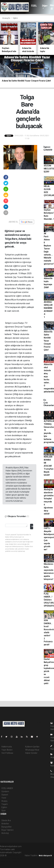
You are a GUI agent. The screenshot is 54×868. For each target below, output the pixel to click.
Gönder (32, 526)
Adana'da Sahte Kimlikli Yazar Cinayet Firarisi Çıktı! (48, 341)
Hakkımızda (7, 747)
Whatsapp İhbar (32, 750)
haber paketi (6, 858)
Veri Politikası (7, 753)
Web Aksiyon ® (45, 856)
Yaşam (5, 804)
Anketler (5, 824)
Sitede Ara (6, 820)
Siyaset (5, 795)
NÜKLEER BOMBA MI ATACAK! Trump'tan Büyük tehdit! (49, 466)
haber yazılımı (13, 855)
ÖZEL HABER (35, 7)
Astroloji (5, 833)
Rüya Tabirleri (7, 830)
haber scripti (17, 858)
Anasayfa (6, 18)
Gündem (5, 791)
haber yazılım (6, 862)
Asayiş (4, 801)
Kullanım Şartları (32, 747)
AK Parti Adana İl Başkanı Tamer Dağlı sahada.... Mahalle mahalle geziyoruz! (49, 249)
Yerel (4, 798)
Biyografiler (7, 827)
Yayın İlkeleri (7, 750)
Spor (4, 810)
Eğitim (15, 18)
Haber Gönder (31, 753)
